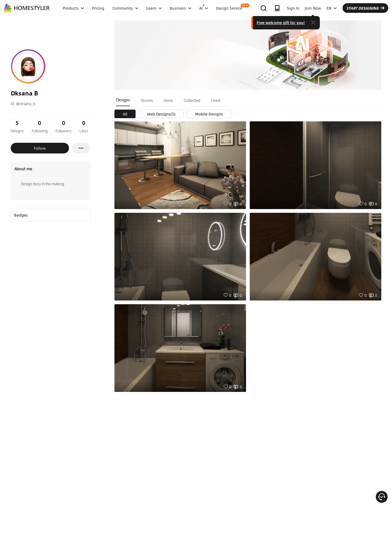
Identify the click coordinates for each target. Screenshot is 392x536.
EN (332, 8)
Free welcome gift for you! (281, 22)
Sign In (293, 8)
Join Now (313, 8)
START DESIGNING (365, 8)
